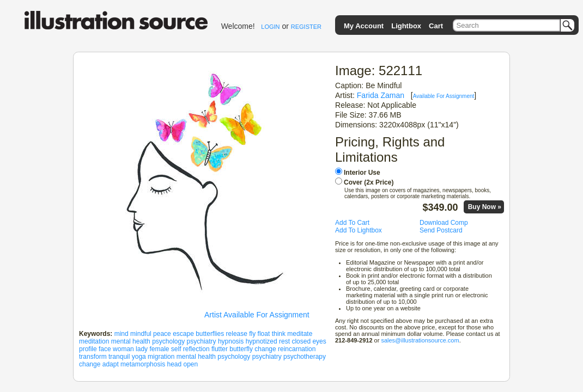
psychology (168, 341)
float (264, 334)
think (279, 334)
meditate (300, 334)
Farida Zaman (381, 95)
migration (161, 357)
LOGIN (270, 27)
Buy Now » (485, 207)
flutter (220, 349)
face (105, 349)
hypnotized (262, 341)
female (159, 349)
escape (183, 334)
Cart (436, 26)
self (176, 349)
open (191, 364)
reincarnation (297, 349)
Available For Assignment (444, 96)
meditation (94, 341)
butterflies (210, 334)
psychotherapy (305, 357)
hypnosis (231, 341)
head (174, 364)
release (237, 334)
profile (88, 349)
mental (121, 341)
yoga (139, 357)
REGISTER (306, 27)
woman (123, 349)
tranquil (119, 357)
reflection (196, 349)
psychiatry (202, 341)
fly (252, 334)
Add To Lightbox (359, 230)
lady (142, 349)
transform (93, 357)
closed (301, 341)
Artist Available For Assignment (257, 315)
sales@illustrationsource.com (420, 340)
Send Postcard (441, 230)
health (141, 341)
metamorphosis (143, 364)
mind (122, 334)
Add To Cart (352, 223)
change (265, 349)
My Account (364, 26)
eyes (319, 341)
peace (162, 334)
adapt (111, 364)
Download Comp (444, 223)
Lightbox (406, 26)
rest (284, 341)
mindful (141, 334)
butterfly (241, 349)
